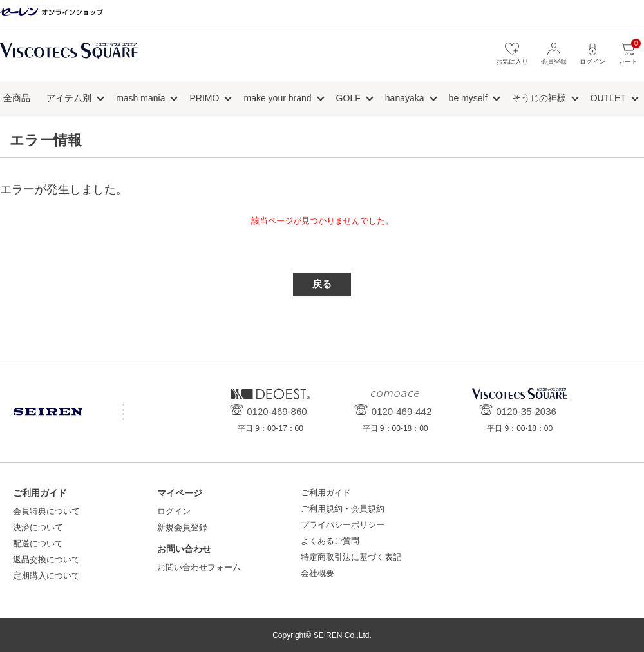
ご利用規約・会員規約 (343, 509)
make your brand (277, 98)
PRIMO (205, 98)
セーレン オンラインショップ (52, 13)
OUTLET (608, 98)
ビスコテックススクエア (69, 57)
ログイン (174, 511)
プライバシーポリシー (343, 525)
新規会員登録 (182, 527)
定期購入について (46, 576)
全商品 (17, 98)
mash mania (140, 98)
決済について (38, 527)
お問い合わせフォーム (199, 567)
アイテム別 (69, 98)
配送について (38, 543)
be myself (468, 98)
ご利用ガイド (326, 493)
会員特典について (46, 511)
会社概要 (317, 573)
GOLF (348, 98)
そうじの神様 (539, 98)
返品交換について (46, 560)
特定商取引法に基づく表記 (351, 557)
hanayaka (405, 98)
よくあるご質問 (330, 541)
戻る (322, 284)
